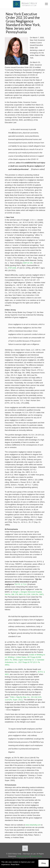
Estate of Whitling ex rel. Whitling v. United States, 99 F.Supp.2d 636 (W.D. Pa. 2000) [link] (25, 657)
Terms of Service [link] (23, 856)
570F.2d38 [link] (12, 268)
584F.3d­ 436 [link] (28, 263)
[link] (25, 4)
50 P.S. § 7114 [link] (21, 584)
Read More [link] (15, 864)
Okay (44, 863)
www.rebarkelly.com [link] (33, 825)
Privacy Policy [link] (36, 856)
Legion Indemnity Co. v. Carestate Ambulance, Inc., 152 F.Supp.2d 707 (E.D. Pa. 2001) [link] (24, 662)
